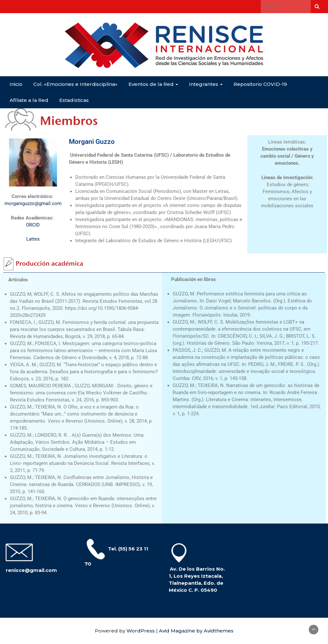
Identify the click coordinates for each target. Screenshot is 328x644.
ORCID (33, 225)
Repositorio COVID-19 (260, 84)
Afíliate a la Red (29, 100)
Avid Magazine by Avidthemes (196, 631)
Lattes (33, 239)
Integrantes (206, 84)
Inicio (16, 84)
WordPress (141, 631)
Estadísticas (74, 100)
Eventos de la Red (153, 84)
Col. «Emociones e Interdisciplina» (75, 84)
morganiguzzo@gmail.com (33, 203)
